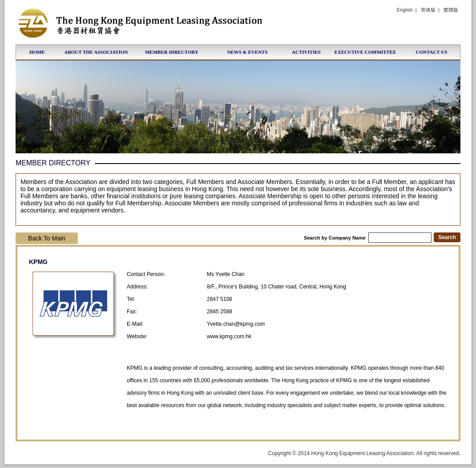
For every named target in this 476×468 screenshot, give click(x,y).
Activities (306, 52)
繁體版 (451, 10)
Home (37, 52)
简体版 (428, 10)
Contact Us (432, 52)
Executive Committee (365, 52)
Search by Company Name (368, 238)
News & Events (247, 52)
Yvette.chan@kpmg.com (236, 324)
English (405, 10)
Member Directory (172, 52)
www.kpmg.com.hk (229, 336)
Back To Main (47, 238)
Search (447, 237)
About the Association (96, 52)
